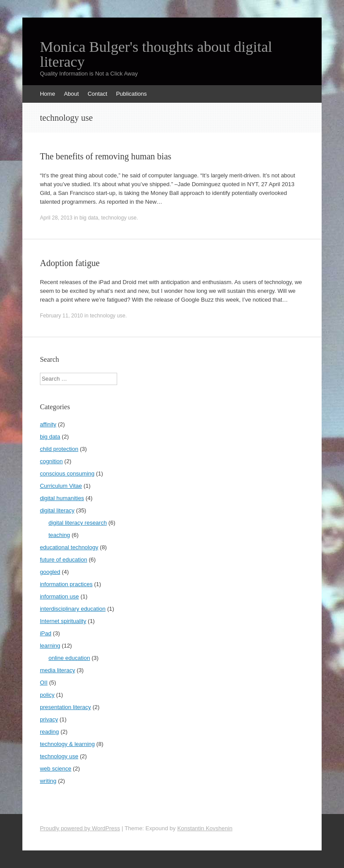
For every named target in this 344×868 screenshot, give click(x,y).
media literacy (57, 670)
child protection (59, 449)
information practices (66, 584)
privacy (49, 719)
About (72, 94)
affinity (48, 424)
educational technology (69, 547)
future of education (64, 560)
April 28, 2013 (56, 218)
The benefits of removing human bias (106, 156)
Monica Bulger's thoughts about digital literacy (156, 54)
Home (48, 94)
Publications (131, 94)
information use (59, 596)
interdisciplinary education (73, 609)
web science (56, 769)
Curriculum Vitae (61, 486)
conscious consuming (67, 474)
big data (89, 218)
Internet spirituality (63, 621)
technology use (119, 218)
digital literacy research (77, 523)
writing (48, 781)
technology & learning (67, 744)
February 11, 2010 (61, 316)
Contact (98, 94)
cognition (51, 461)
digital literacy (57, 510)
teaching (59, 535)
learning (50, 646)
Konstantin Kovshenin (205, 828)
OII (44, 683)
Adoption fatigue (70, 263)
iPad (46, 633)
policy (47, 695)
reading (49, 732)
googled (50, 572)
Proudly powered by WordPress (80, 828)
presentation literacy (65, 707)
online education (69, 658)
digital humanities (62, 498)
